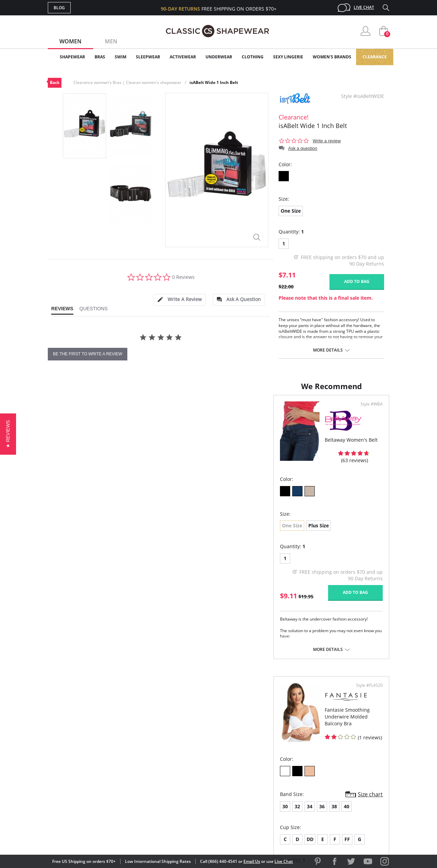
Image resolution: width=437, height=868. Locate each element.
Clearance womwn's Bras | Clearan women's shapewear (127, 82)
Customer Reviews (276, 756)
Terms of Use (101, 837)
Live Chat (364, 7)
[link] (325, 823)
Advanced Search (186, 744)
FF (293, 565)
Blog (59, 8)
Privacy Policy (271, 789)
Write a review (327, 141)
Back (55, 82)
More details (328, 350)
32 (243, 532)
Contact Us (178, 800)
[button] (8, 434)
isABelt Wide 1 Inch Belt (214, 82)
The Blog (264, 778)
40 (293, 532)
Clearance (375, 57)
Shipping (174, 778)
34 (256, 532)
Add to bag (357, 281)
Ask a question (303, 148)
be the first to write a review (88, 354)
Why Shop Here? (273, 744)
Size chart (368, 520)
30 (231, 532)
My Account (179, 756)
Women (71, 41)
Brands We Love (273, 766)
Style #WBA (198, 411)
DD (256, 565)
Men (111, 41)
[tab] (180, 300)
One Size (291, 211)
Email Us (252, 861)
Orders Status (182, 766)
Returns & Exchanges (191, 789)
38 (280, 532)
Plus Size (93, 531)
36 (268, 532)
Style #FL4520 (367, 411)
